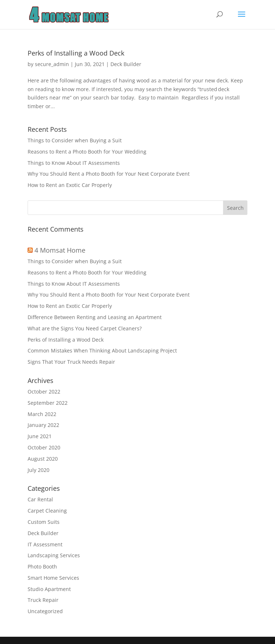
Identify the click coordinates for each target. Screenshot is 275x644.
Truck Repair (43, 600)
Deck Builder (126, 64)
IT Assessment (45, 544)
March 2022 (42, 414)
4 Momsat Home (60, 250)
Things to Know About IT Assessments (74, 163)
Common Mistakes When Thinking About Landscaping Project (102, 350)
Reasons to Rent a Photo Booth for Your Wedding (87, 152)
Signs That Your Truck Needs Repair (71, 362)
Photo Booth (42, 566)
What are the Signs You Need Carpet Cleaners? (85, 328)
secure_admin (52, 64)
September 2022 (48, 403)
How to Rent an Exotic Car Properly (70, 185)
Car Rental (40, 499)
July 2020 (39, 470)
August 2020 (43, 459)
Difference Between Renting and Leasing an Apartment (95, 317)
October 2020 (44, 447)
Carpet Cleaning (47, 511)
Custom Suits (44, 522)
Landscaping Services (54, 555)
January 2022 (43, 425)
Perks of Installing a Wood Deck (76, 53)
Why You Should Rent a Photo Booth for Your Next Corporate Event (109, 174)
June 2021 (40, 436)
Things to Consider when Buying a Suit (75, 140)
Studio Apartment (49, 589)
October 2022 (44, 392)
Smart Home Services (53, 578)
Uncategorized (45, 611)
